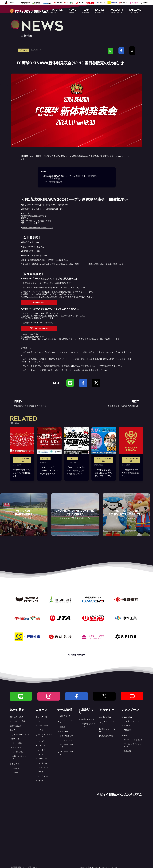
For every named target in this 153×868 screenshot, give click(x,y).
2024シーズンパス (30, 297)
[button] (57, 11)
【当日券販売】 (53, 178)
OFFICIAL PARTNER (77, 655)
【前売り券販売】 (54, 182)
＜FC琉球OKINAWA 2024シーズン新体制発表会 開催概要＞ (69, 176)
